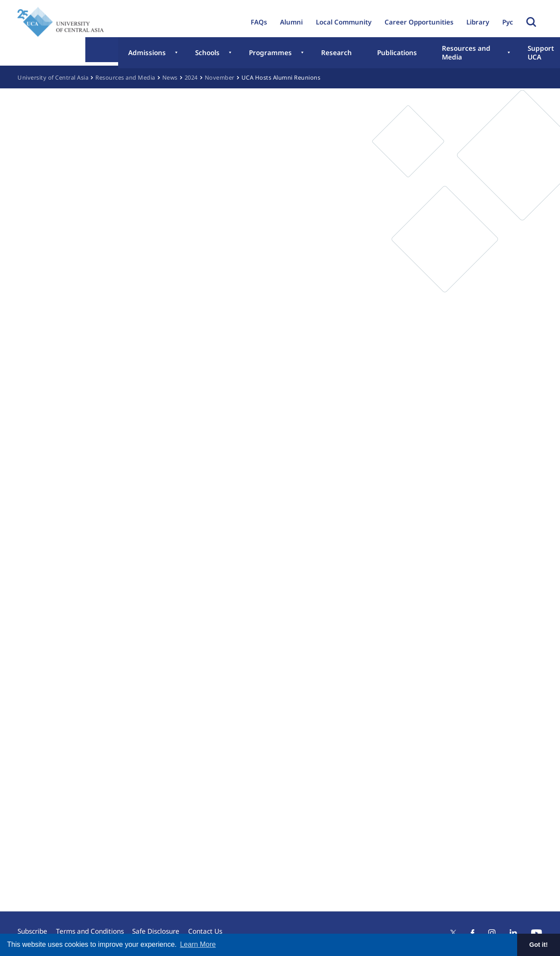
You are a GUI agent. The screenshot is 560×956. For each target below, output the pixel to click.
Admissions (124, 54)
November (220, 77)
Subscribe (32, 928)
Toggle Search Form (531, 22)
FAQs (259, 22)
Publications (329, 54)
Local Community (344, 22)
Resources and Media (396, 54)
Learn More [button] (198, 944)
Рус (508, 22)
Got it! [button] (539, 945)
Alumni (291, 22)
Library (478, 22)
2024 (191, 77)
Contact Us (214, 928)
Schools (173, 54)
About (520, 54)
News (170, 77)
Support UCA (470, 54)
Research (281, 54)
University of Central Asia (53, 77)
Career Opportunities (419, 22)
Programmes (226, 54)
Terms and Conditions (93, 928)
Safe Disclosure (162, 928)
